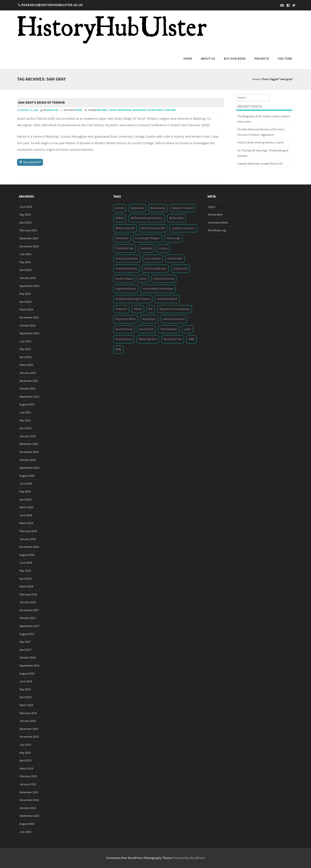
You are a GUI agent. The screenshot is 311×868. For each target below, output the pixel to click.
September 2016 (29, 666)
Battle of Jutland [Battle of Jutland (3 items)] (183, 208)
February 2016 (28, 713)
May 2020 (25, 492)
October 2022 (28, 326)
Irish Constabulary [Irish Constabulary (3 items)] (155, 269)
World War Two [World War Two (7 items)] (173, 339)
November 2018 (29, 547)
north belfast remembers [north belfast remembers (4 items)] (158, 289)
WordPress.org (217, 230)
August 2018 (27, 555)
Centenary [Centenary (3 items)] (122, 238)
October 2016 (28, 658)
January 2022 (28, 373)
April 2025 (26, 223)
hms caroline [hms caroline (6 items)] (153, 259)
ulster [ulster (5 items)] (187, 329)
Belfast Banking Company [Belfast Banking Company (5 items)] (147, 218)
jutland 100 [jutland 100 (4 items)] (180, 269)
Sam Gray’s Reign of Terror (41, 103)
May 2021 (25, 421)
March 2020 (26, 507)
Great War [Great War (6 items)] (146, 248)
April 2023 (26, 302)
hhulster (52, 110)
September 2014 (29, 816)
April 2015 (26, 761)
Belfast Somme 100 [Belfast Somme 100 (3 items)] (153, 228)
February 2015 (28, 776)
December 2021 (29, 381)
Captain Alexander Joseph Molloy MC (260, 164)
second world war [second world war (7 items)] (174, 319)
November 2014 (29, 800)
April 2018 (26, 579)
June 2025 (26, 207)
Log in (212, 207)
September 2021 (29, 397)
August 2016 (27, 674)
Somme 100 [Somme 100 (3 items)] (146, 329)
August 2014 (27, 824)
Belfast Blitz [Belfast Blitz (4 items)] (177, 218)
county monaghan (120, 110)
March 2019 (26, 523)
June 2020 (26, 484)
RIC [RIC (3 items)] (151, 309)
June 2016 (26, 681)
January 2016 (28, 721)
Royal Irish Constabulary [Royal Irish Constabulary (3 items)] (175, 309)
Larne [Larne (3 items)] (143, 279)
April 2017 (26, 650)
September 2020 (29, 468)
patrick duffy (155, 110)
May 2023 (25, 294)
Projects (262, 59)
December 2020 (29, 444)
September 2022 (29, 333)
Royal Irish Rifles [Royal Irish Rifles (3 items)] (125, 319)
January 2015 (28, 784)
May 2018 (25, 571)
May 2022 (25, 349)
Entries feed (215, 215)
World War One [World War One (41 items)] (148, 339)
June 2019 (26, 515)
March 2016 (26, 705)
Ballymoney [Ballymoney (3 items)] (158, 208)
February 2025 (28, 230)
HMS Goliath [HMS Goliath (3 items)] (175, 259)
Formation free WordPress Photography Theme (139, 858)
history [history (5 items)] (163, 248)
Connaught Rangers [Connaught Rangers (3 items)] (147, 238)
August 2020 (27, 476)
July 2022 (25, 341)
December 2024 (29, 238)
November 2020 (29, 452)
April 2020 (26, 500)
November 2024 (29, 246)
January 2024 (28, 278)
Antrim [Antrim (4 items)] (120, 208)
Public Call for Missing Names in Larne (260, 143)
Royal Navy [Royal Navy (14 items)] (149, 319)
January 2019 (28, 539)
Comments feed (218, 223)
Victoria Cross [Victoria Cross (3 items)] (124, 339)
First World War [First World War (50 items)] (125, 248)
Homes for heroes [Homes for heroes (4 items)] (126, 269)
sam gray (170, 110)
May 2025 (25, 215)
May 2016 (25, 689)
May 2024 (25, 262)
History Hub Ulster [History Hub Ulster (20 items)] (127, 259)
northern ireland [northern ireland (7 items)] (167, 299)
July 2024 (25, 254)
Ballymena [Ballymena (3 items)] (137, 208)
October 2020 (28, 460)
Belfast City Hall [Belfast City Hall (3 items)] (125, 228)
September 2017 (29, 626)
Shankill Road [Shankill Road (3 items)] (124, 329)
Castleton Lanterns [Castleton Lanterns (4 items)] (183, 228)
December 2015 (29, 729)
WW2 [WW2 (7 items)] (118, 349)
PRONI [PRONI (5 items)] (138, 309)
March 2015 (26, 769)
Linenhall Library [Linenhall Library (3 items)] (164, 279)
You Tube (285, 59)
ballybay (102, 110)
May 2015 (25, 753)
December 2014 (29, 792)
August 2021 (27, 405)
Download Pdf (32, 162)
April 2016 (26, 697)
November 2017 (29, 610)
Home (188, 59)
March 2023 (26, 310)
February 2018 (28, 595)
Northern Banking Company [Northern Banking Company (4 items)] (133, 299)
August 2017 (27, 634)
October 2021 (28, 389)
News (79, 110)
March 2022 (26, 365)
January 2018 (28, 602)
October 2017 (28, 618)
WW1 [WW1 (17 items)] (191, 339)
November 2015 (29, 737)
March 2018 (26, 587)
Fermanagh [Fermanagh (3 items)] (173, 238)
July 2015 (25, 745)
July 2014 (25, 832)
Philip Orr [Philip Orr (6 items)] (121, 309)
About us (208, 59)
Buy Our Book (235, 59)
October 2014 (28, 808)
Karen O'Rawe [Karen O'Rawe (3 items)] (124, 279)
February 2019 (28, 531)
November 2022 (29, 318)
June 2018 (26, 563)
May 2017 (25, 642)
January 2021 (28, 436)
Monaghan (139, 110)
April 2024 (26, 270)
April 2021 (26, 428)
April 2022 (26, 357)
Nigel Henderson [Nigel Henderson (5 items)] (126, 289)
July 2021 (25, 413)
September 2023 (29, 286)
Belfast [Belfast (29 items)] (120, 218)
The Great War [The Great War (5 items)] (169, 329)
